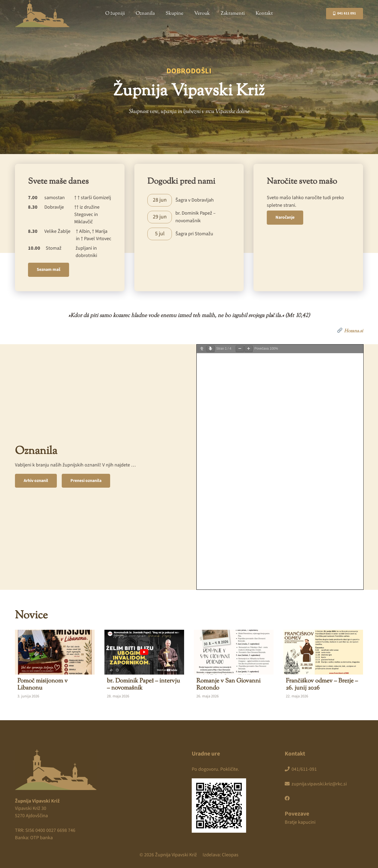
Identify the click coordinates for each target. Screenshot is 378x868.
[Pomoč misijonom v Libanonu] (55, 665)
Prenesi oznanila (86, 481)
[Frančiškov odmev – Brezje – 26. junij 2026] (323, 665)
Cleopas (230, 855)
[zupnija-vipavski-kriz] (42, 14)
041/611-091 (301, 769)
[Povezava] (189, 200)
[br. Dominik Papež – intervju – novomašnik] (144, 665)
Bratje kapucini (300, 822)
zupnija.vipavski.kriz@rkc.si (316, 784)
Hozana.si (350, 331)
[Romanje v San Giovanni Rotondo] (234, 665)
